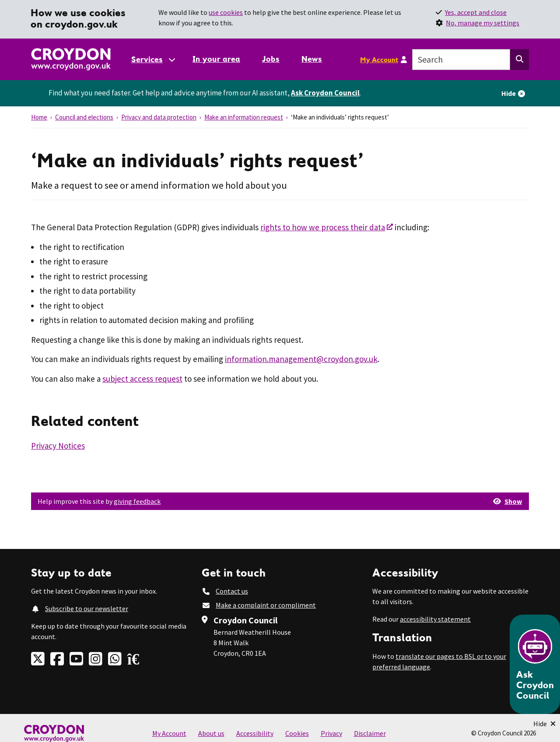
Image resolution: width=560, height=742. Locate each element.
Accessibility (255, 733)
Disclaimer (370, 733)
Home (39, 117)
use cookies (226, 12)
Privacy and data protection (159, 117)
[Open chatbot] (535, 664)
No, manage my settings (483, 23)
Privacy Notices (58, 446)
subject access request (142, 379)
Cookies (297, 733)
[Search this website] (520, 60)
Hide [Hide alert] (509, 93)
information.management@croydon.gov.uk (301, 359)
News (312, 59)
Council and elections (84, 117)
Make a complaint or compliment (266, 605)
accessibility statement (435, 619)
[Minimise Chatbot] (544, 724)
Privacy (331, 733)
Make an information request (244, 117)
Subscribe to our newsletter (87, 608)
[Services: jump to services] (153, 59)
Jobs (271, 59)
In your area (216, 59)
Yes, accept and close (476, 12)
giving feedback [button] (137, 501)
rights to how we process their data (323, 227)
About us (211, 733)
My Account (379, 60)
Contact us (232, 591)
